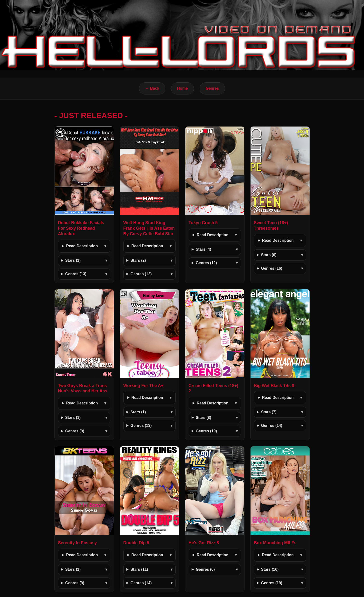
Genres (212, 88)
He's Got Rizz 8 (204, 543)
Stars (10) (270, 569)
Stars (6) (269, 255)
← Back (152, 88)
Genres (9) (75, 431)
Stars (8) (203, 418)
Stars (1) (73, 260)
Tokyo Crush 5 (203, 223)
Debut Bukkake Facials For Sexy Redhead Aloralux (81, 228)
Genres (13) (76, 274)
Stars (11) (139, 569)
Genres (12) (141, 274)
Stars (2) (138, 260)
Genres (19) (206, 431)
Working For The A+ (143, 386)
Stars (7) (269, 412)
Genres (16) (271, 268)
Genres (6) (205, 569)
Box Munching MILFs (275, 543)
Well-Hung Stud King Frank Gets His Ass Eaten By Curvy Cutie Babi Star (149, 228)
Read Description (82, 246)
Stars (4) (203, 249)
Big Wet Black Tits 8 (274, 386)
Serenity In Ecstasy (77, 543)
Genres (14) (271, 426)
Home (182, 88)
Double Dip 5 (136, 543)
